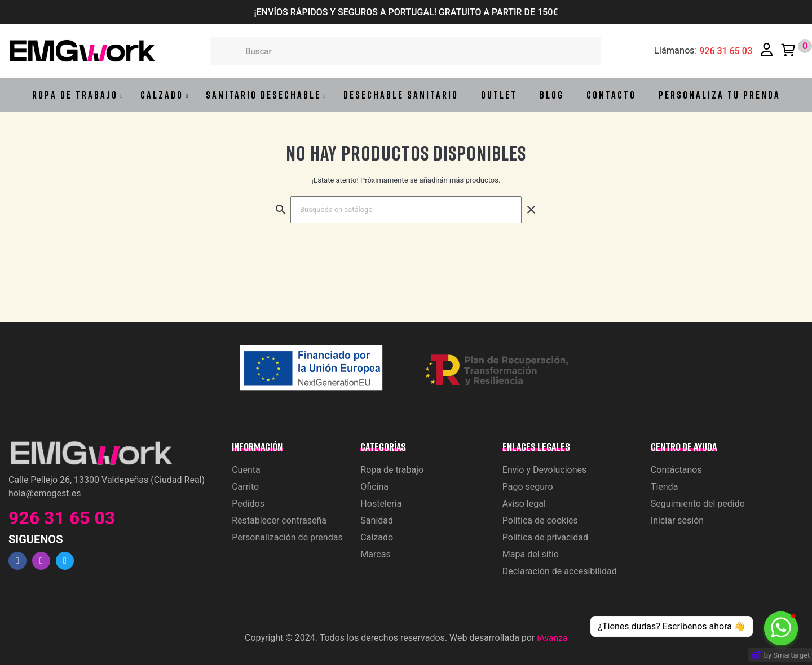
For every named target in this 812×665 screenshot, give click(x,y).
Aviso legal (524, 504)
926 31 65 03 (726, 51)
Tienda (664, 487)
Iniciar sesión (677, 520)
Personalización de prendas (287, 537)
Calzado (377, 537)
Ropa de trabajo (392, 470)
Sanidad (377, 520)
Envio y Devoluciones (545, 470)
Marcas (375, 554)
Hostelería (381, 504)
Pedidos (248, 504)
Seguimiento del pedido (698, 504)
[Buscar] (406, 210)
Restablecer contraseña (279, 520)
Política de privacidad (545, 537)
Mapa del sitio (531, 554)
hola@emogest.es (45, 493)
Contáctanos (676, 470)
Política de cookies (540, 520)
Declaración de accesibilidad (560, 571)
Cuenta (246, 470)
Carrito (245, 487)
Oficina (374, 487)
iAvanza (552, 638)
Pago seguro (528, 487)
